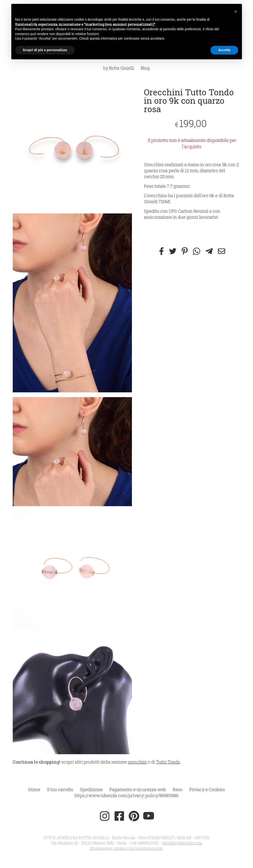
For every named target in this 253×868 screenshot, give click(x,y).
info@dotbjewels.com (182, 843)
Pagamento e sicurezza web (138, 789)
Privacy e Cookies (207, 789)
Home (34, 789)
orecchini (137, 762)
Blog (145, 68)
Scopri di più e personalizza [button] (45, 50)
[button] (236, 12)
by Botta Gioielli (119, 68)
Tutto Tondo (168, 762)
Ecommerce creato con (126, 848)
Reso (178, 789)
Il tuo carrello (60, 789)
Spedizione (91, 789)
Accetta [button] (224, 50)
